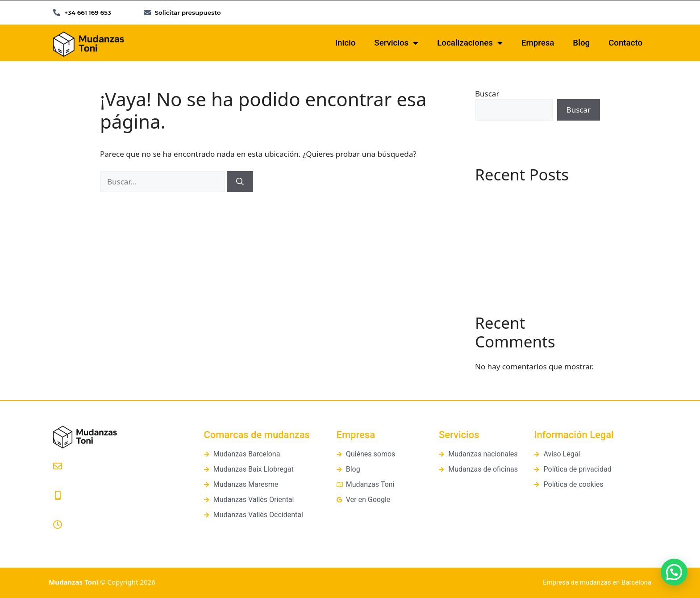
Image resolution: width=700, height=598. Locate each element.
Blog (581, 43)
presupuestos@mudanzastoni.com (109, 478)
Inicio (346, 43)
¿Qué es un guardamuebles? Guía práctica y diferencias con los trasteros (535, 236)
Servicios (396, 43)
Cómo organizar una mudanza (529, 263)
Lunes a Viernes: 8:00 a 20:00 (100, 537)
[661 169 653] (58, 496)
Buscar (487, 94)
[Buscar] (240, 182)
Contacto (625, 43)
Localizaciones (470, 43)
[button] (674, 572)
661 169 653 (73, 507)
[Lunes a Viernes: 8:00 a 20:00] (58, 525)
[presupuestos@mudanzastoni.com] (58, 466)
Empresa (538, 43)
